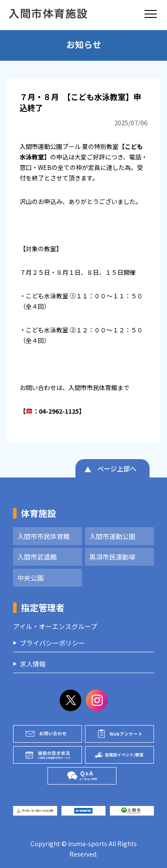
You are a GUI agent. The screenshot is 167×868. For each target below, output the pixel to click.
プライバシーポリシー (52, 643)
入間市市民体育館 (44, 536)
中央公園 (31, 578)
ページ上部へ (117, 469)
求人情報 (33, 664)
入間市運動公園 (112, 536)
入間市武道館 (37, 557)
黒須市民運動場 (112, 557)
